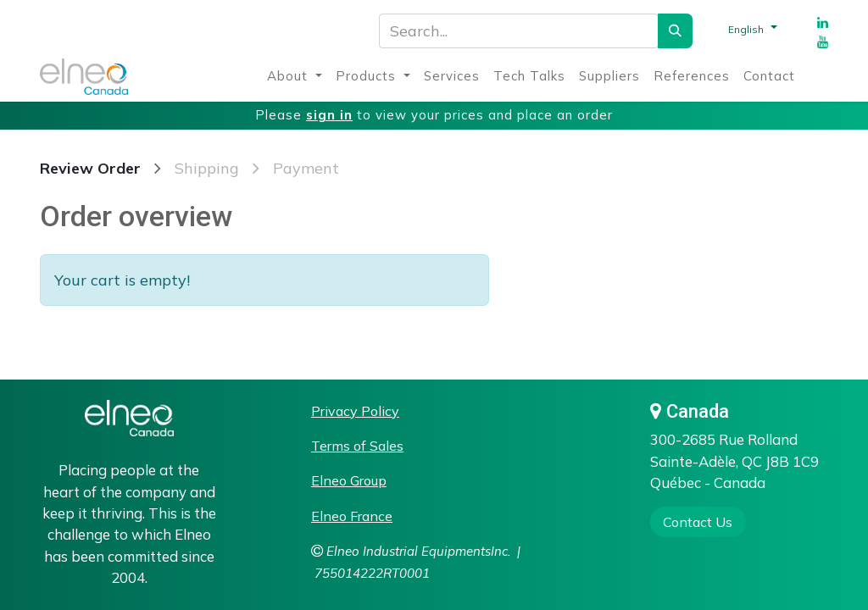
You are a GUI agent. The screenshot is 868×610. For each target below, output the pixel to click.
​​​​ (698, 522)
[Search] (675, 31)
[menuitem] (295, 77)
